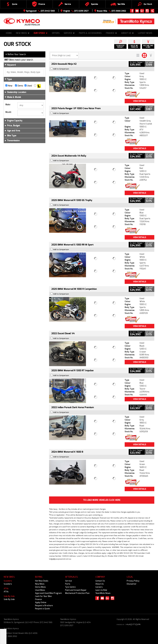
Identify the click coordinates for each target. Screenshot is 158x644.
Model (8, 112)
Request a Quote (42, 609)
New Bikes (23, 33)
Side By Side (9, 596)
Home (9, 33)
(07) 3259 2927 (81, 11)
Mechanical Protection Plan (77, 593)
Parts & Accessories (90, 33)
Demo (19, 86)
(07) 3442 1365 (48, 11)
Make (8, 105)
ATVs (6, 589)
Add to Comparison (61, 69)
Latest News (145, 33)
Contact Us (100, 581)
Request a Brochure (44, 605)
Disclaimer (132, 584)
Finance (111, 33)
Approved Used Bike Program (48, 593)
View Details (140, 101)
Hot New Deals (42, 581)
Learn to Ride (101, 590)
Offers (56, 33)
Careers (99, 587)
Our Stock (41, 33)
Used (28, 86)
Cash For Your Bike (43, 596)
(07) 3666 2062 (119, 11)
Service (69, 33)
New (9, 86)
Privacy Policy (133, 581)
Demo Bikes (40, 587)
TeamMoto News (103, 593)
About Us (127, 33)
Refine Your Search (16, 54)
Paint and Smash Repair (76, 590)
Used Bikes (40, 590)
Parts (68, 584)
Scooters (8, 581)
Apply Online (41, 602)
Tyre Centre (70, 587)
